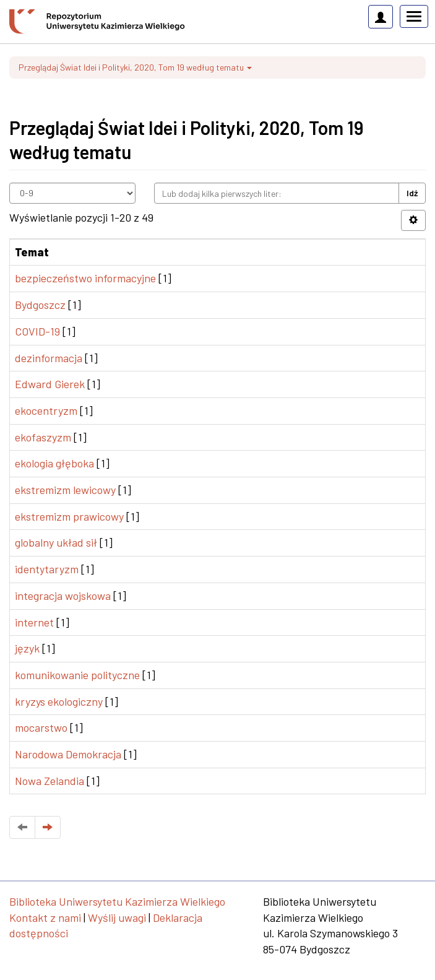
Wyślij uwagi (117, 917)
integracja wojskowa (63, 596)
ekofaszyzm (43, 437)
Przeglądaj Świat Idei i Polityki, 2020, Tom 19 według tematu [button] (135, 67)
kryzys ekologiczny (59, 701)
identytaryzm (47, 569)
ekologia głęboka (54, 463)
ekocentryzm (46, 410)
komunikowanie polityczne (77, 675)
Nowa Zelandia (50, 781)
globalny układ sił (56, 542)
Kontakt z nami (45, 917)
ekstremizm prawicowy (69, 516)
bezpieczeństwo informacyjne (85, 278)
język (27, 648)
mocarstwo (41, 727)
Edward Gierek (50, 384)
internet (34, 622)
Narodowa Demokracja (68, 754)
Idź (412, 193)
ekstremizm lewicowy (65, 490)
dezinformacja (49, 358)
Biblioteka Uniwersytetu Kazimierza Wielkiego (117, 901)
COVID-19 (37, 331)
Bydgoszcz (40, 305)
